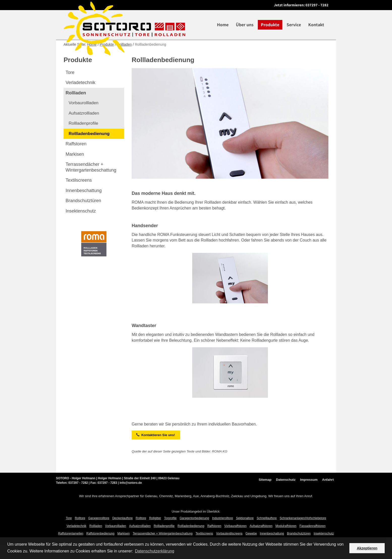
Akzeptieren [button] (367, 548)
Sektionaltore (245, 532)
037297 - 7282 (317, 5)
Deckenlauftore (122, 532)
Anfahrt (328, 494)
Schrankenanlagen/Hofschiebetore (303, 532)
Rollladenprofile (83, 137)
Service (294, 25)
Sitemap (265, 494)
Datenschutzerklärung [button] (155, 551)
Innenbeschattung (84, 204)
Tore (70, 86)
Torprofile (170, 532)
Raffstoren (76, 158)
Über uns (245, 25)
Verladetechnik (80, 96)
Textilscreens (79, 194)
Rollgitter (155, 532)
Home (223, 25)
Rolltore (80, 532)
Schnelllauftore (267, 532)
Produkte (270, 25)
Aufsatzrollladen (84, 127)
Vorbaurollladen (83, 117)
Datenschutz (286, 494)
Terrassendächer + (91, 181)
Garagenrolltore (99, 532)
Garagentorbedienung (194, 532)
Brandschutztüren (83, 215)
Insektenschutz (81, 225)
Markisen (75, 168)
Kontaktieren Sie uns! (156, 449)
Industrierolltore (223, 532)
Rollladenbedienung (89, 148)
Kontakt (316, 25)
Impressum (309, 494)
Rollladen (124, 58)
